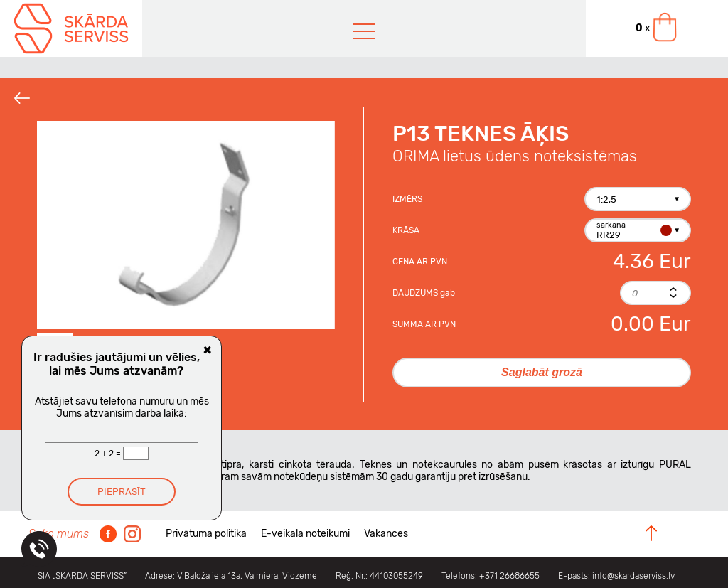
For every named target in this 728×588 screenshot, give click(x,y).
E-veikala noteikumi (305, 534)
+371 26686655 (509, 576)
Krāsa (406, 230)
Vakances (386, 534)
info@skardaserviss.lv (633, 576)
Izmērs (407, 199)
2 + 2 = (109, 454)
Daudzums (424, 293)
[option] (186, 225)
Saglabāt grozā (542, 372)
